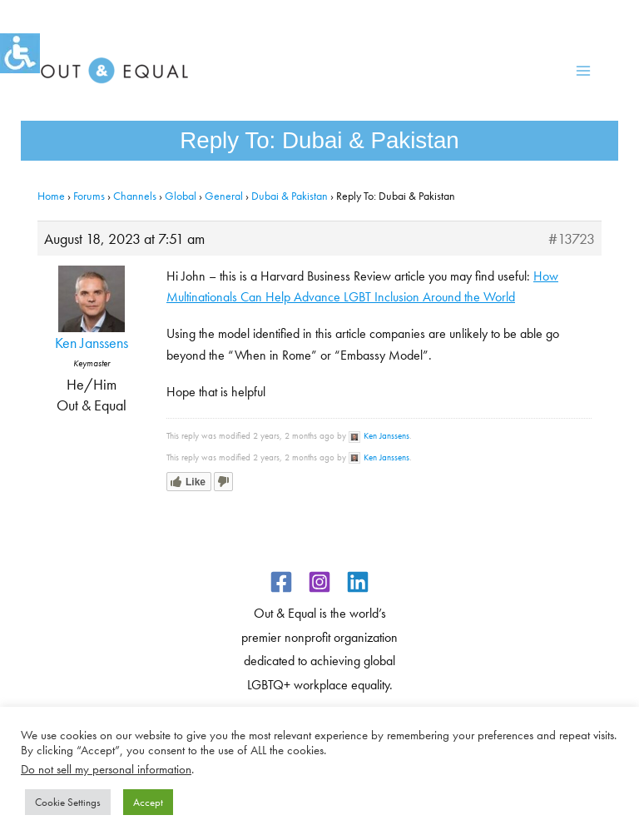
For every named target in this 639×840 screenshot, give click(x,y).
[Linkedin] (358, 582)
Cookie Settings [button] (68, 802)
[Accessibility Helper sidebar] (20, 53)
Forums (89, 196)
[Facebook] (281, 582)
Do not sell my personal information (106, 769)
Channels (135, 196)
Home (51, 196)
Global (181, 196)
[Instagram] (319, 582)
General (224, 196)
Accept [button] (148, 802)
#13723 (572, 239)
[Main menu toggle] (583, 71)
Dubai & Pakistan (290, 196)
